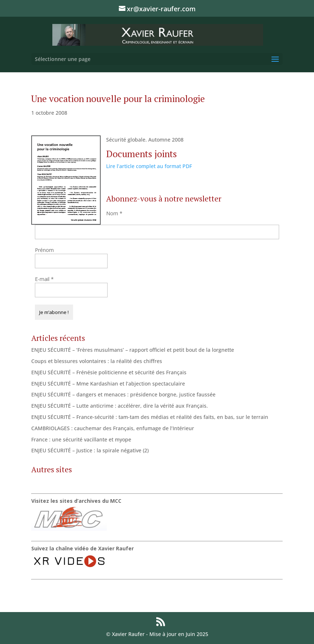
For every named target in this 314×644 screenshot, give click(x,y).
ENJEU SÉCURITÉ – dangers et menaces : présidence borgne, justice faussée (123, 394)
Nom (114, 213)
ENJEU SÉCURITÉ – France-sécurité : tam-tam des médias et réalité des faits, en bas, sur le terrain (150, 417)
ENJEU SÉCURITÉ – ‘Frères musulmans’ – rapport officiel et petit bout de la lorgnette (133, 350)
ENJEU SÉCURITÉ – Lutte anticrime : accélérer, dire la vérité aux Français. (120, 406)
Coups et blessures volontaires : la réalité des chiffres (97, 361)
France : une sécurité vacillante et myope (81, 439)
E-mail (44, 279)
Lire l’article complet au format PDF (149, 166)
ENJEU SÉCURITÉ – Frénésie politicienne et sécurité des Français (109, 372)
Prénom (44, 250)
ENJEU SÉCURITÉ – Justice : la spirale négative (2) (90, 450)
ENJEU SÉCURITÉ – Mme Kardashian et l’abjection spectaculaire (108, 384)
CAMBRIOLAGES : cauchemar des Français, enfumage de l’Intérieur (113, 428)
